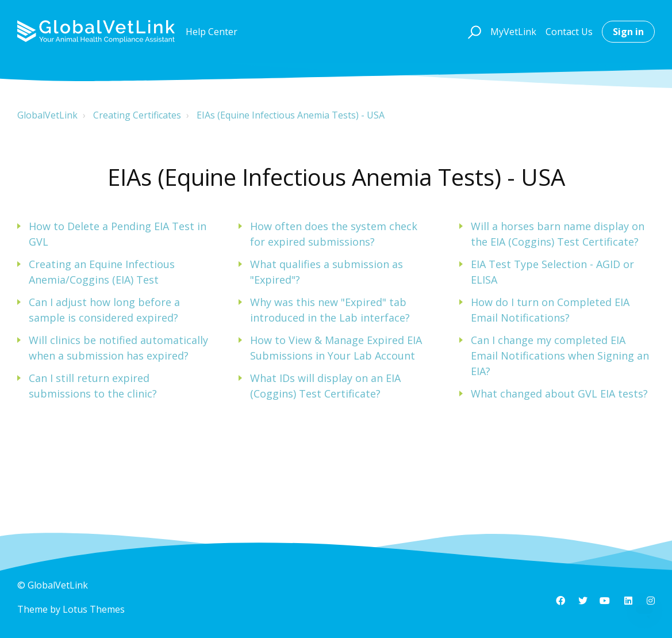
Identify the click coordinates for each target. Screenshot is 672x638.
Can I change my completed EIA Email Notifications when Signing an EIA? (560, 356)
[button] (473, 32)
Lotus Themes (94, 609)
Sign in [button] (628, 32)
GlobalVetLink (47, 115)
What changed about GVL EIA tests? (559, 394)
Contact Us (569, 32)
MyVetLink (513, 32)
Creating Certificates (137, 115)
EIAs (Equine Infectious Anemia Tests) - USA (291, 115)
